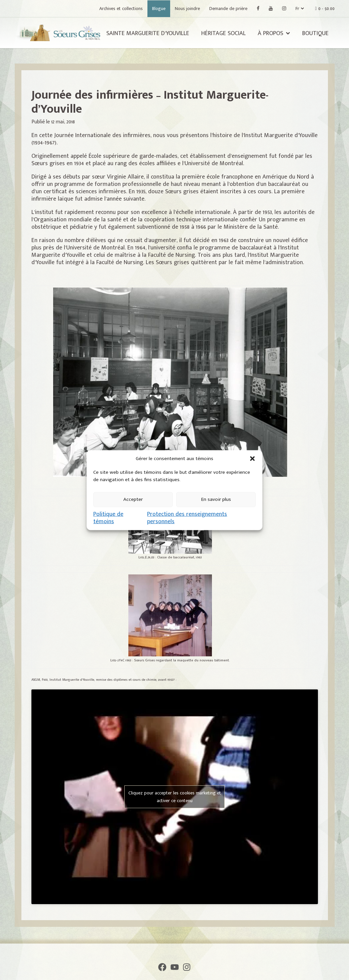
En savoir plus (216, 499)
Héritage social (223, 33)
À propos (270, 33)
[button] (252, 458)
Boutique (315, 33)
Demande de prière (228, 9)
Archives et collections (121, 9)
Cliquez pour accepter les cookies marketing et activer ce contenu (175, 797)
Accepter (133, 499)
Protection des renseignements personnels (187, 518)
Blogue (159, 9)
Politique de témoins (108, 518)
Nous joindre (187, 9)
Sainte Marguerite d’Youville (148, 33)
